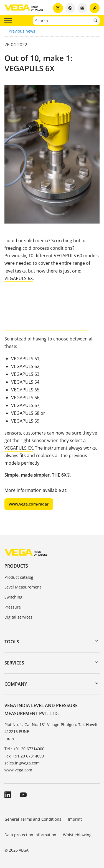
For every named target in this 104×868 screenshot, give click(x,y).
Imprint (75, 819)
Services (14, 663)
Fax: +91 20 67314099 (24, 756)
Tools (12, 642)
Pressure (13, 607)
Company (16, 684)
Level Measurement (23, 587)
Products (16, 566)
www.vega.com (18, 770)
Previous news (22, 31)
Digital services (18, 617)
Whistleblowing (77, 835)
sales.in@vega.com (22, 763)
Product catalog (19, 577)
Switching (13, 597)
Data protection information (30, 835)
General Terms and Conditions (33, 819)
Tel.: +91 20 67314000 (24, 749)
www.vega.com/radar (29, 504)
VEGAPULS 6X (19, 278)
